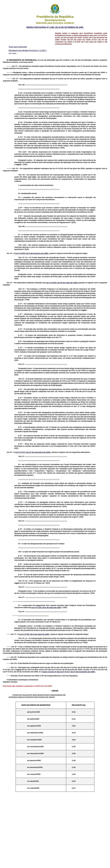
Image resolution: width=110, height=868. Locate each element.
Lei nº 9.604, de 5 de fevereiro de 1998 (32, 253)
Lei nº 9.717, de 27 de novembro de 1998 (33, 452)
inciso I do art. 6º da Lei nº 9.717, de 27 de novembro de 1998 (69, 672)
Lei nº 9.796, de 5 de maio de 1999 (46, 607)
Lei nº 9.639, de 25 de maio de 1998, (62, 283)
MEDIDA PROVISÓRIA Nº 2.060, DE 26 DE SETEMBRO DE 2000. (55, 27)
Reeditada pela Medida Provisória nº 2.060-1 (28, 50)
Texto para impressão (18, 47)
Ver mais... (13, 53)
